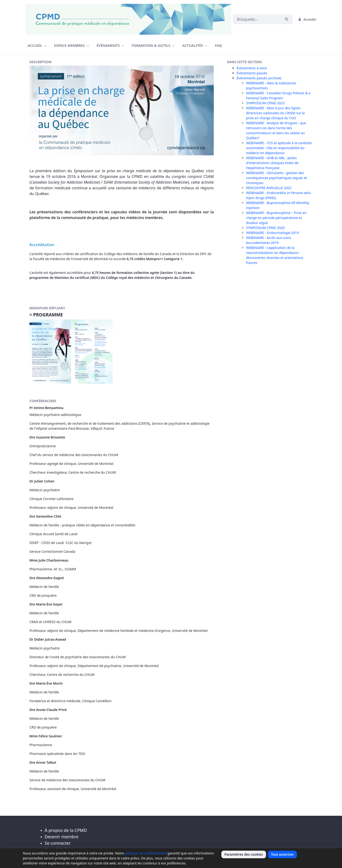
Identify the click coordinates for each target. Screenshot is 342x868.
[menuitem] (37, 45)
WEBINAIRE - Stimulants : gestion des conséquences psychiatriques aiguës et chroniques (276, 178)
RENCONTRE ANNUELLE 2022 (269, 188)
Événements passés (252, 73)
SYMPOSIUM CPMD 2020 (265, 228)
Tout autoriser (283, 854)
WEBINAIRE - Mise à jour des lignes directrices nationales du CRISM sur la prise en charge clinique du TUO (275, 113)
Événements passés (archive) (259, 78)
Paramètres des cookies (244, 854)
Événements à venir (252, 68)
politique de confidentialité (146, 853)
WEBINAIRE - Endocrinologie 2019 (272, 233)
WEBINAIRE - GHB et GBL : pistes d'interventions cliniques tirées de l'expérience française (272, 163)
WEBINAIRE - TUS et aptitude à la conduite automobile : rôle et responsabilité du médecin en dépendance (279, 148)
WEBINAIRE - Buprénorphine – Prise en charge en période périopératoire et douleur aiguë (276, 218)
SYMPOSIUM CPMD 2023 (265, 103)
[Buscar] (257, 19)
